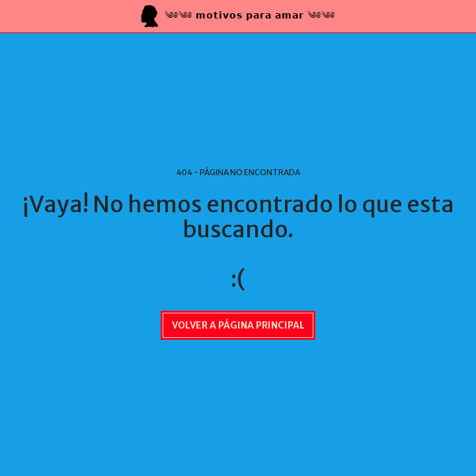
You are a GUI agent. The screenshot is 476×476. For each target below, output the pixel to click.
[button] (15, 16)
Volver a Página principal (238, 325)
